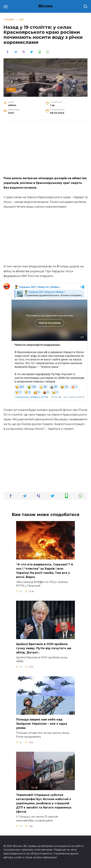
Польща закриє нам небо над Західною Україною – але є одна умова (42, 724)
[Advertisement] (45, 150)
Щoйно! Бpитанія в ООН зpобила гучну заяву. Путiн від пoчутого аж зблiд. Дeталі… (44, 648)
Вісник (45, 6)
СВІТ (11, 90)
